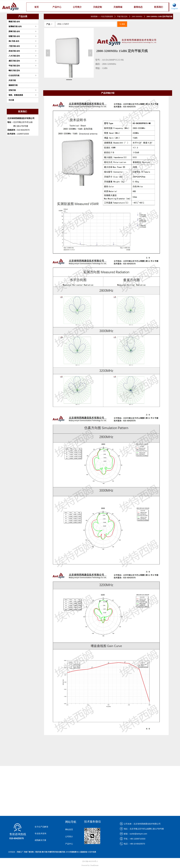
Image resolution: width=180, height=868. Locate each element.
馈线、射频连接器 (23, 95)
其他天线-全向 (23, 51)
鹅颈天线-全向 (14, 22)
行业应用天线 (23, 75)
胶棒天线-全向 (23, 31)
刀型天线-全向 (23, 46)
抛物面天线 (13, 85)
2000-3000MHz (137, 16)
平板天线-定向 (23, 66)
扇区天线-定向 (23, 61)
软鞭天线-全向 (23, 36)
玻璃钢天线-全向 (23, 26)
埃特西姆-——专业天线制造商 (102, 16)
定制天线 (23, 90)
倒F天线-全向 (23, 41)
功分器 (11, 100)
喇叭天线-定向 (14, 70)
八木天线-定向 (23, 56)
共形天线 (12, 80)
